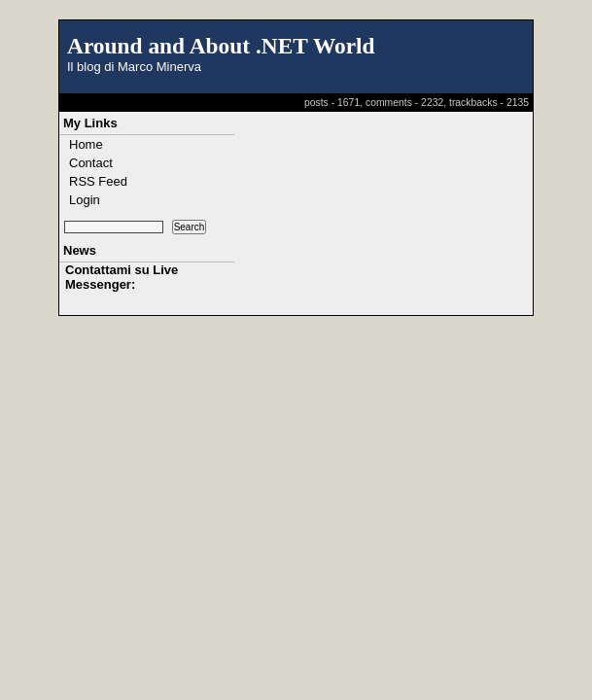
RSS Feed (98, 181)
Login (85, 200)
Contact (91, 163)
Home (86, 144)
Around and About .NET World (221, 46)
